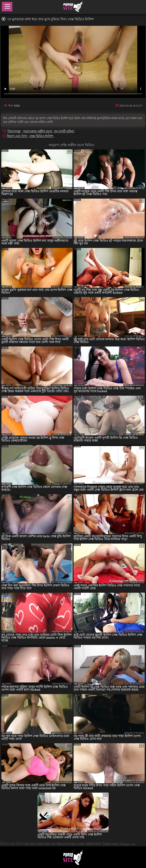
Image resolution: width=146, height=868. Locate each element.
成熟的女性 (94, 844)
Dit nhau (30, 844)
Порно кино (110, 844)
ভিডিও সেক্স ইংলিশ (12, 844)
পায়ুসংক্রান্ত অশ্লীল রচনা (38, 131)
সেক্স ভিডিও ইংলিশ (41, 136)
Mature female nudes (71, 844)
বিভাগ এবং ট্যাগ (17, 136)
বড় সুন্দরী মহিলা (64, 131)
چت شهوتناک (127, 844)
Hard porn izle (46, 844)
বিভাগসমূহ (14, 131)
